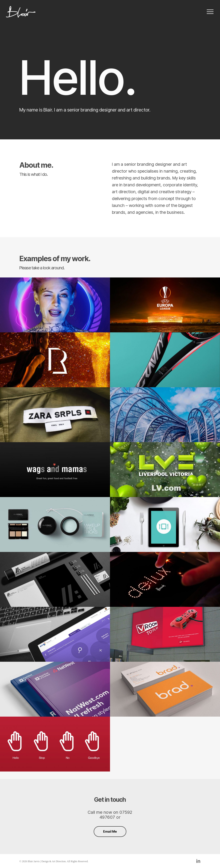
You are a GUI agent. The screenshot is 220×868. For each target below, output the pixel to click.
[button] (210, 12)
